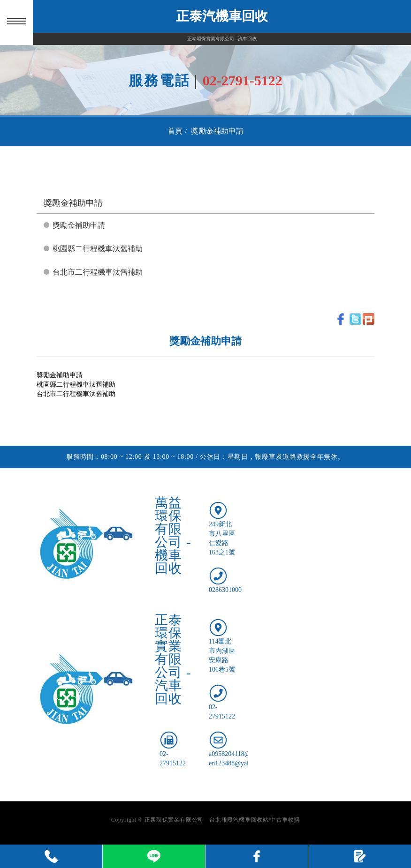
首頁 (175, 131)
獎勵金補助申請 (217, 131)
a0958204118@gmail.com (244, 754)
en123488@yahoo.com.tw (243, 763)
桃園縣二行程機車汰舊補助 (98, 249)
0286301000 (225, 590)
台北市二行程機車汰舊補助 (98, 272)
